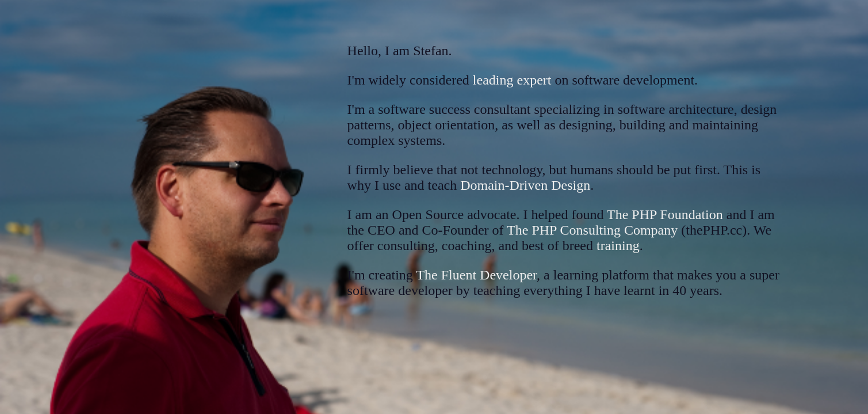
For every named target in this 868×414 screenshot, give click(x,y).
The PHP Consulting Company (592, 230)
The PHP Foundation (665, 214)
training (618, 246)
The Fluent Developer (476, 275)
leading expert (512, 80)
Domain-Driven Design (525, 185)
